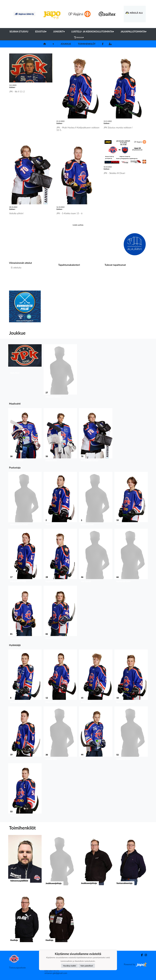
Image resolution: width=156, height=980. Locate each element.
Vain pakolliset (87, 966)
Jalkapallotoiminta (133, 32)
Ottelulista (15, 277)
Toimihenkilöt (87, 44)
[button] (25, 372)
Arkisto (79, 37)
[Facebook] (103, 44)
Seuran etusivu (19, 32)
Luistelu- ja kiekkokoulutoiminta (93, 32)
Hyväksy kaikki (69, 966)
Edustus (41, 32)
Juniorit (59, 32)
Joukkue (66, 44)
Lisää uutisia (78, 225)
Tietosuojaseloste (17, 968)
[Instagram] (145, 955)
